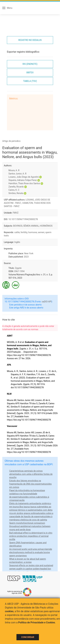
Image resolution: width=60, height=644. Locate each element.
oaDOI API (47, 302)
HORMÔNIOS (46, 226)
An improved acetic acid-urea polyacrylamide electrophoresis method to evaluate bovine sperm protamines (31, 552)
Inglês (17, 242)
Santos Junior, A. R (17, 174)
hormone (33, 232)
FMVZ (16, 213)
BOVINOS (18, 226)
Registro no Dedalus (30, 40)
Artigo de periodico (11, 141)
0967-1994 (19, 271)
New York (29, 253)
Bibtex (30, 73)
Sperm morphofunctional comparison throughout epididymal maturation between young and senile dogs (30, 526)
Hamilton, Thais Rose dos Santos (24, 183)
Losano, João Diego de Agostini (24, 177)
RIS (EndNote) (30, 64)
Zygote (18, 268)
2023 (26, 257)
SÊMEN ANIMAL (31, 226)
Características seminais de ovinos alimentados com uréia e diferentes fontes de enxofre (31, 474)
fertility (24, 232)
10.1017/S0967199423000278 (23, 219)
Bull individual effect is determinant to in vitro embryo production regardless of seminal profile (31, 536)
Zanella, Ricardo (16, 187)
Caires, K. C (14, 190)
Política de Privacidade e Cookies (37, 622)
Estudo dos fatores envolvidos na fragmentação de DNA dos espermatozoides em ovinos (30, 484)
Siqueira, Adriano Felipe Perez (23, 180)
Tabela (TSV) (30, 81)
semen (41, 232)
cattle (17, 232)
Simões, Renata (16, 193)
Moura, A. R (14, 170)
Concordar (28, 637)
